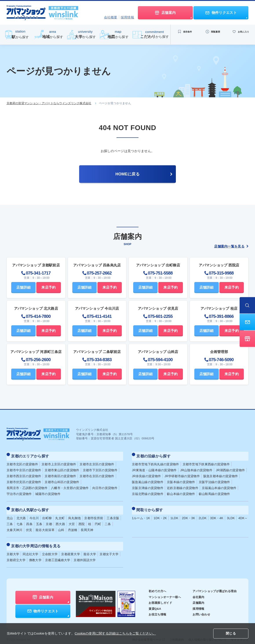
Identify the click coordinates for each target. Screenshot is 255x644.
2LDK (203, 513)
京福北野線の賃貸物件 (148, 491)
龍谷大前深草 (45, 525)
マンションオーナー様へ (159, 589)
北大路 (21, 513)
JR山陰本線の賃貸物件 (196, 468)
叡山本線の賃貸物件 (181, 491)
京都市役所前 (94, 513)
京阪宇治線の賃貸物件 (214, 479)
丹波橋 (73, 525)
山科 (61, 525)
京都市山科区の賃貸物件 (62, 479)
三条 (10, 519)
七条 (20, 519)
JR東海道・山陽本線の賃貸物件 (154, 468)
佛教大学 (35, 553)
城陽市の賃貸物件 (48, 491)
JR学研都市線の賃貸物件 (182, 473)
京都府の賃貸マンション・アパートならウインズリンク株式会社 (49, 103)
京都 (49, 519)
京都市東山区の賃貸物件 (62, 468)
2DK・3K (188, 513)
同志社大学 (31, 547)
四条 (29, 519)
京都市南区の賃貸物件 (60, 473)
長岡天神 (87, 525)
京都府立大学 (16, 553)
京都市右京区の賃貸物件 (97, 473)
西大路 (60, 519)
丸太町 (60, 513)
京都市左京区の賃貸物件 (97, 462)
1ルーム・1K (141, 513)
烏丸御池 (74, 513)
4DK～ (243, 513)
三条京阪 (113, 513)
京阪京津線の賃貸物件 (148, 485)
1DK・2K (160, 513)
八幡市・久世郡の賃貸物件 (70, 485)
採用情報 (127, 17)
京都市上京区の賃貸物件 (59, 462)
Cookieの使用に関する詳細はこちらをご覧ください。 (115, 633)
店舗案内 (196, 595)
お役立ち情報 (152, 607)
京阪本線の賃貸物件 (181, 479)
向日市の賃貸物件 (105, 485)
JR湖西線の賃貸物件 (230, 468)
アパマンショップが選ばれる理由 (213, 584)
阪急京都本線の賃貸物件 (221, 473)
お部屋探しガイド (155, 595)
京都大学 (13, 547)
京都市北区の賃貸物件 (22, 462)
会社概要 (111, 17)
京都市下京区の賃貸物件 (100, 468)
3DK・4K (217, 513)
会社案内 (196, 589)
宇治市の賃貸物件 (19, 491)
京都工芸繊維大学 (58, 553)
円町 (98, 519)
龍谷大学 (90, 547)
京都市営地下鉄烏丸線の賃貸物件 (156, 462)
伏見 (29, 525)
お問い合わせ (199, 607)
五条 (39, 519)
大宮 (72, 519)
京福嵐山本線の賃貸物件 (219, 485)
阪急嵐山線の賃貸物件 (148, 479)
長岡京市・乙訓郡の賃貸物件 (27, 485)
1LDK (174, 513)
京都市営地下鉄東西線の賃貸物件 (206, 462)
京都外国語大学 (85, 553)
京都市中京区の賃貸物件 (24, 468)
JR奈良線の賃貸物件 (146, 473)
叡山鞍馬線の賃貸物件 (214, 491)
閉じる (231, 634)
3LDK (231, 513)
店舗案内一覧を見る (231, 246)
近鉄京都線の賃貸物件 (183, 485)
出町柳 (47, 513)
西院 (82, 519)
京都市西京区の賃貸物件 (24, 473)
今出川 (34, 513)
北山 (10, 513)
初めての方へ (152, 584)
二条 (108, 519)
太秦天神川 (15, 525)
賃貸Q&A (149, 601)
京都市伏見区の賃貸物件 (24, 479)
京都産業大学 (71, 547)
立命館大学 (50, 547)
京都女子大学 (109, 547)
